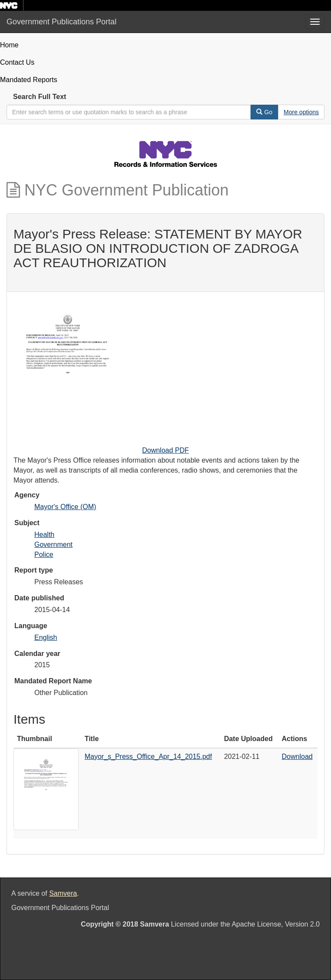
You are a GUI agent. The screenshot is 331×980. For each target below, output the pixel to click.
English (46, 637)
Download (297, 757)
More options (301, 112)
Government (53, 545)
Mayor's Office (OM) (65, 507)
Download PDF (165, 450)
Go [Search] (264, 112)
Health (44, 535)
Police (44, 555)
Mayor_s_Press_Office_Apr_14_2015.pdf (148, 757)
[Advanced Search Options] (301, 112)
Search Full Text (40, 97)
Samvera (63, 893)
